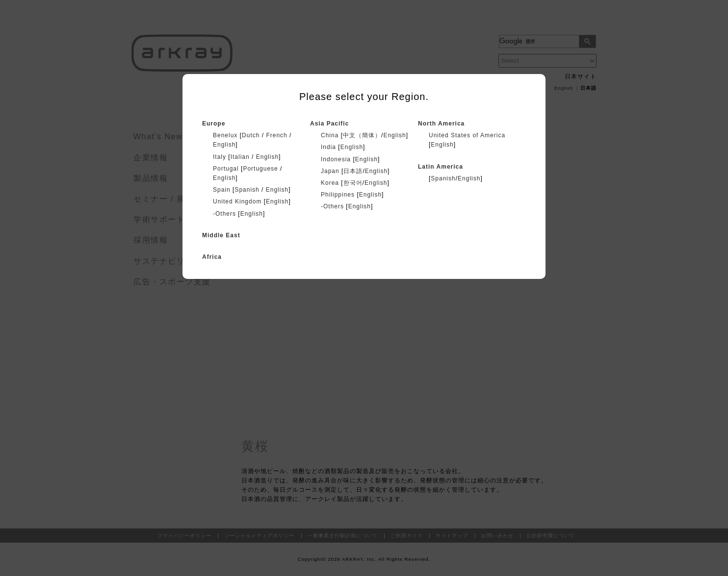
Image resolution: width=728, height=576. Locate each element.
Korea (330, 183)
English (224, 145)
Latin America (441, 167)
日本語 (353, 171)
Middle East (221, 235)
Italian (240, 157)
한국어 (353, 183)
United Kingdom (237, 201)
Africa (212, 257)
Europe (214, 124)
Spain (222, 190)
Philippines (338, 195)
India (328, 147)
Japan (330, 171)
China (330, 135)
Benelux (225, 135)
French (276, 135)
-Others (224, 214)
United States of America (467, 135)
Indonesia (336, 159)
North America (441, 124)
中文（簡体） (362, 135)
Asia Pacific (329, 124)
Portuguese (260, 169)
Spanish (247, 190)
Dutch (251, 135)
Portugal (226, 169)
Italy (220, 157)
